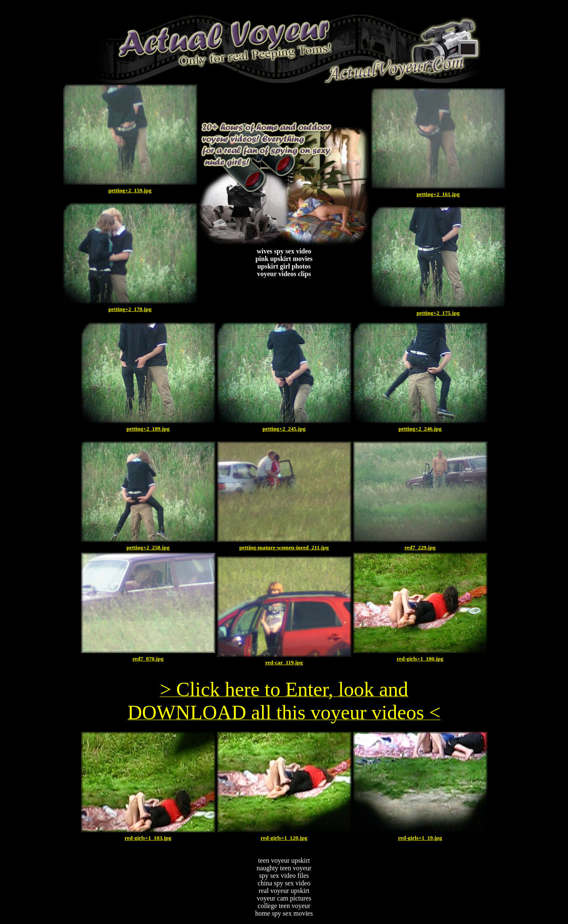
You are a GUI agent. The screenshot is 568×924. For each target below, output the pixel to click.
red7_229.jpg (420, 547)
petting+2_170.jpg (130, 309)
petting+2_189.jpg (148, 429)
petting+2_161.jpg (438, 194)
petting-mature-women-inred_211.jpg (284, 547)
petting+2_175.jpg (438, 313)
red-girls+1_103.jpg (148, 838)
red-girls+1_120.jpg (284, 838)
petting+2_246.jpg (420, 429)
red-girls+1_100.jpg (420, 659)
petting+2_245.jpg (284, 429)
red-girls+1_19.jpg (420, 838)
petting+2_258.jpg (148, 547)
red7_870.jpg (148, 659)
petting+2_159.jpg (130, 190)
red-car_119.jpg (284, 662)
